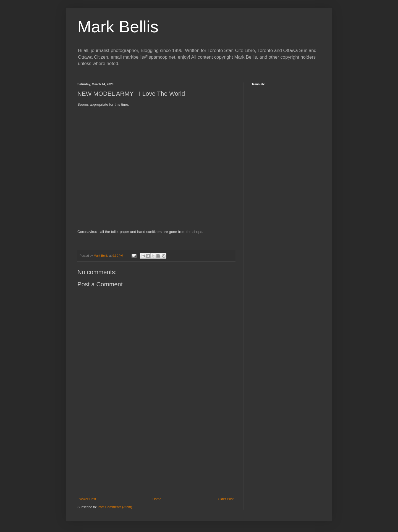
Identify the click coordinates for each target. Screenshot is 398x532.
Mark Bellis (118, 27)
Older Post (226, 499)
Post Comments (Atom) (115, 507)
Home (157, 499)
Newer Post (87, 499)
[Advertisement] (156, 451)
